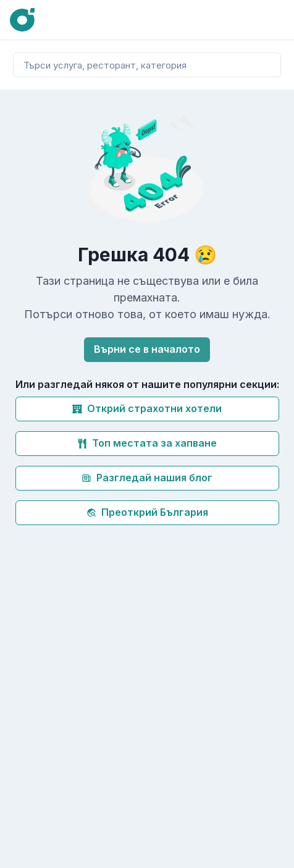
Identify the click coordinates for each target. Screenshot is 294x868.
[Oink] (22, 20)
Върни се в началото (147, 349)
